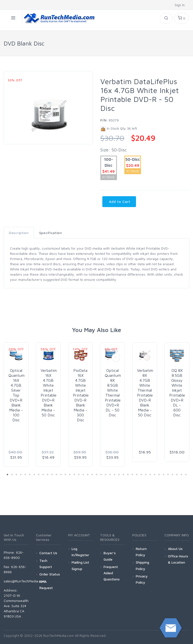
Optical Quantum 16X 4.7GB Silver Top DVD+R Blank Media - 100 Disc (16, 395)
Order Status (50, 574)
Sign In (180, 5)
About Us (175, 549)
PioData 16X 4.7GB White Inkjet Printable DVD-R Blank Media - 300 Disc (81, 395)
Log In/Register (80, 552)
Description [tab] (19, 233)
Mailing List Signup (80, 565)
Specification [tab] (51, 233)
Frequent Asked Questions (112, 573)
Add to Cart (119, 202)
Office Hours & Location (178, 559)
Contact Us (48, 553)
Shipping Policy (142, 565)
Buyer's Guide (110, 556)
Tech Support (46, 564)
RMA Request (46, 585)
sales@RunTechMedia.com (25, 581)
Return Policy (141, 552)
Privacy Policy (142, 579)
